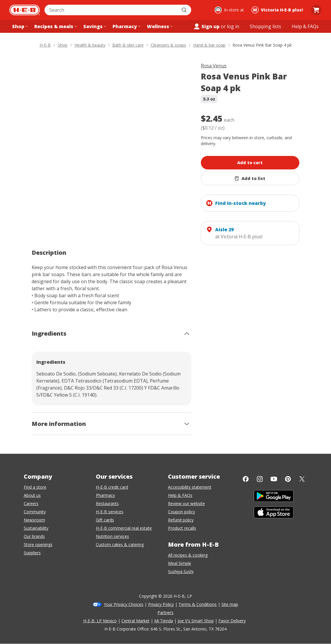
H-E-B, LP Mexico (100, 621)
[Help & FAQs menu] (305, 26)
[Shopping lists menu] (265, 26)
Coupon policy (181, 512)
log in (233, 26)
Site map (230, 604)
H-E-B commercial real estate (124, 528)
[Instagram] (260, 479)
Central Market (135, 621)
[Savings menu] (94, 26)
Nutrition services (112, 536)
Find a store (35, 487)
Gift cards (105, 520)
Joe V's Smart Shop (196, 621)
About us (32, 495)
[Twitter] (302, 479)
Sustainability (36, 528)
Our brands (34, 536)
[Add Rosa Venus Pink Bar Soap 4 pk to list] (250, 179)
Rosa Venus (214, 66)
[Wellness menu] (159, 26)
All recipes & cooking (188, 555)
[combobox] (111, 10)
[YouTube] (274, 479)
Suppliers (32, 553)
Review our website (186, 503)
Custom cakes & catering (120, 544)
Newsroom (34, 520)
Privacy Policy (161, 604)
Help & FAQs (180, 495)
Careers (31, 503)
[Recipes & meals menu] (55, 26)
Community (35, 512)
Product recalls (182, 528)
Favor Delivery (232, 621)
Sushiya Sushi (181, 571)
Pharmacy (105, 495)
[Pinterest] (288, 479)
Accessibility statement (190, 487)
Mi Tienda (164, 621)
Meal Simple (180, 563)
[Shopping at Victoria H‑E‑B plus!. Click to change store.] (278, 10)
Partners (165, 612)
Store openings (38, 544)
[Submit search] (185, 10)
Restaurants (107, 503)
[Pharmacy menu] (126, 26)
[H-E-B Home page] (25, 10)
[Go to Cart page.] (316, 10)
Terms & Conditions (198, 604)
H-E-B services (110, 512)
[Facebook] (246, 479)
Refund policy (181, 520)
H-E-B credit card (112, 487)
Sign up (206, 26)
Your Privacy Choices (124, 604)
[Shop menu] (19, 26)
